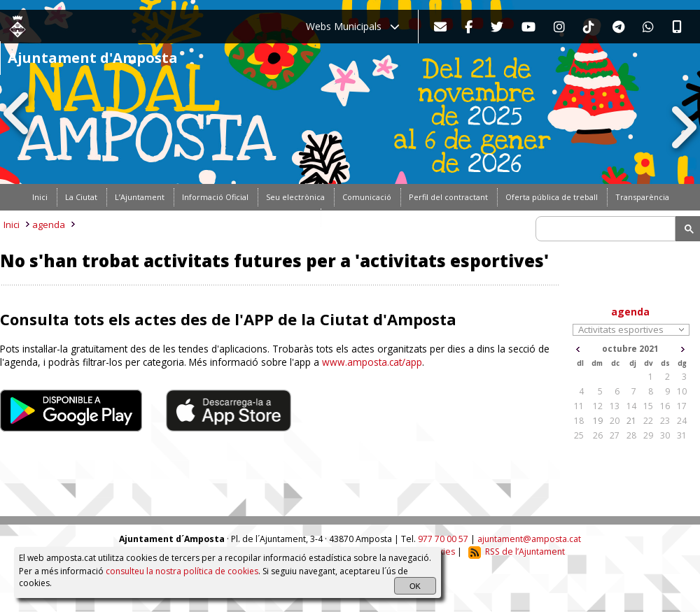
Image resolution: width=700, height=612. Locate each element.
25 (579, 435)
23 (665, 421)
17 (682, 406)
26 (598, 435)
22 (648, 421)
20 (615, 421)
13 (615, 406)
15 (648, 406)
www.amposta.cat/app (372, 362)
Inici (12, 225)
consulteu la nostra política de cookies (182, 571)
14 (631, 406)
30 (665, 435)
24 (682, 421)
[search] (608, 229)
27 (615, 435)
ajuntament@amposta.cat (529, 539)
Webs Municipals (353, 26)
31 (682, 435)
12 (598, 406)
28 (631, 435)
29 (648, 435)
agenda (49, 225)
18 (579, 421)
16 (665, 406)
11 (579, 406)
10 (682, 391)
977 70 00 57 (443, 539)
